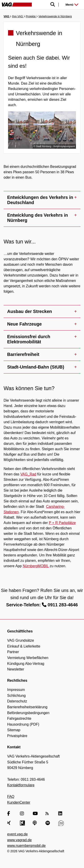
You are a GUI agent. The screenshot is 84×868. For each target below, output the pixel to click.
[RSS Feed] (48, 814)
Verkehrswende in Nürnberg (55, 16)
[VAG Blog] (61, 823)
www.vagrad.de (19, 840)
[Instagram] (23, 814)
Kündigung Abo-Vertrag (26, 664)
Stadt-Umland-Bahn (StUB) (36, 367)
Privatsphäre (17, 736)
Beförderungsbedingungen (28, 713)
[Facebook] (10, 814)
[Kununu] (23, 823)
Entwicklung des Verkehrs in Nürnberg (38, 218)
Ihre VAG (18, 16)
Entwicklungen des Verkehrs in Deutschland (40, 200)
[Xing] (10, 823)
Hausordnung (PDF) (23, 724)
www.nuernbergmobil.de (26, 846)
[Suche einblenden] (46, 5)
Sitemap (14, 730)
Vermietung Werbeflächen (28, 658)
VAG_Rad (28, 474)
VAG (7, 16)
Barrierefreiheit (23, 354)
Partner (13, 652)
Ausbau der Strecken (30, 311)
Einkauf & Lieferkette (24, 646)
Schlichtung (16, 696)
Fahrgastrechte (19, 718)
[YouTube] (36, 814)
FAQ (11, 797)
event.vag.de (17, 834)
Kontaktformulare (21, 785)
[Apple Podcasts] (36, 823)
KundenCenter (19, 802)
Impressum (16, 690)
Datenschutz (17, 701)
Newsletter (16, 669)
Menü (72, 5)
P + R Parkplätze (62, 523)
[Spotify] (48, 823)
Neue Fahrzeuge (24, 324)
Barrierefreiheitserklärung (27, 707)
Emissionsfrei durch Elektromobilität (29, 339)
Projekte (31, 16)
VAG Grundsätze (21, 640)
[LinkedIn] (61, 814)
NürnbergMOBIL (36, 566)
